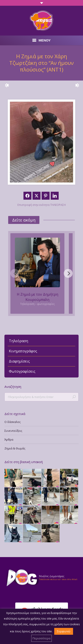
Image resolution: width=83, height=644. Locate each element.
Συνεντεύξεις (13, 431)
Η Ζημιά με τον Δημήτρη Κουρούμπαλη (38, 297)
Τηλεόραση (18, 341)
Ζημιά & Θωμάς (15, 448)
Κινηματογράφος (23, 351)
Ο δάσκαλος (13, 422)
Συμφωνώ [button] (64, 631)
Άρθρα (9, 439)
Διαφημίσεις (19, 361)
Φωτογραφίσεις (22, 371)
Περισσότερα (41, 638)
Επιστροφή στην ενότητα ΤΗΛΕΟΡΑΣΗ (42, 205)
